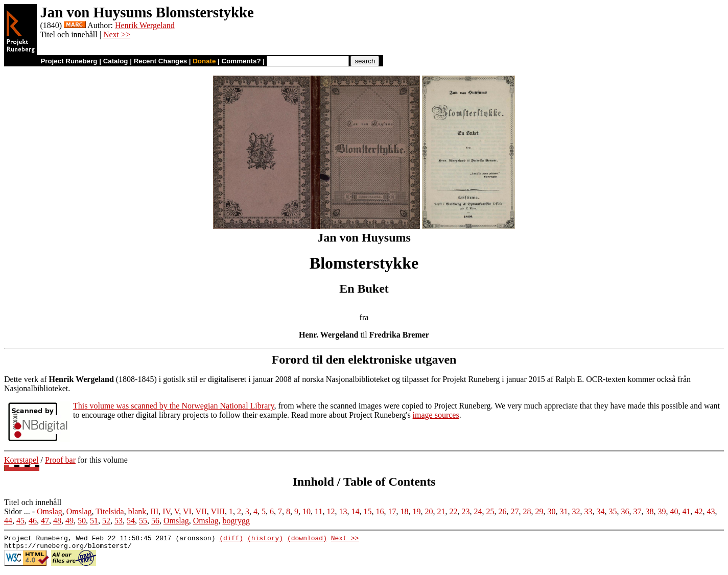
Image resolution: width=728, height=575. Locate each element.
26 (503, 511)
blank (137, 511)
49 (69, 521)
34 (601, 511)
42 (699, 511)
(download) (307, 539)
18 (405, 511)
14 (356, 511)
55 (143, 521)
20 (429, 511)
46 (33, 521)
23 (466, 511)
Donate (204, 61)
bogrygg (236, 521)
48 (57, 521)
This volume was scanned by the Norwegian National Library (174, 406)
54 (131, 521)
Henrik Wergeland (145, 25)
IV (166, 511)
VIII (218, 511)
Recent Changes (160, 61)
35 (613, 511)
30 (552, 511)
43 (711, 511)
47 (45, 521)
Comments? (241, 61)
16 (380, 511)
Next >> (117, 34)
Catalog (116, 61)
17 (392, 511)
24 (478, 511)
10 (307, 511)
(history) (265, 539)
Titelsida (110, 511)
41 (687, 511)
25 (490, 511)
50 (82, 521)
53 (119, 521)
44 (8, 521)
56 (155, 521)
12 (331, 511)
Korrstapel (21, 460)
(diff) (231, 539)
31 (564, 511)
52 (106, 521)
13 (343, 511)
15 (368, 511)
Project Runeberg (69, 61)
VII (201, 511)
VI (187, 511)
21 (441, 511)
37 (638, 511)
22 (454, 511)
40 (674, 511)
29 (539, 511)
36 (625, 511)
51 (94, 521)
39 (662, 511)
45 (20, 521)
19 (417, 511)
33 (589, 511)
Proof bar (60, 460)
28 (527, 511)
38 (650, 511)
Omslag (50, 511)
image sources (436, 415)
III (154, 511)
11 (319, 511)
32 (576, 511)
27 (515, 511)
